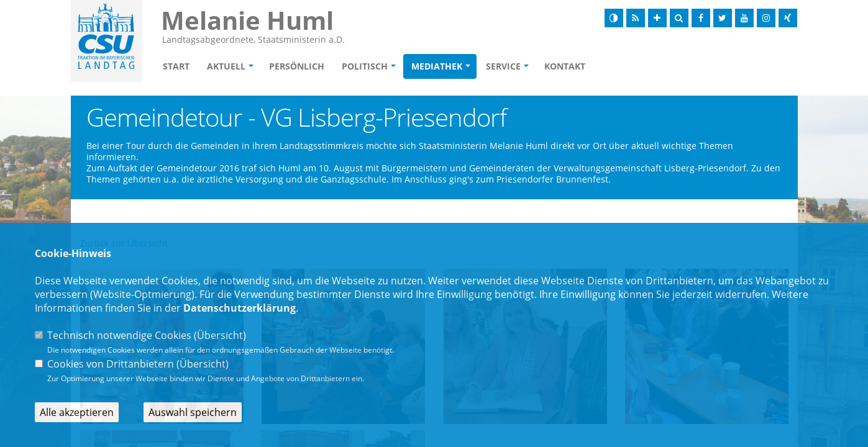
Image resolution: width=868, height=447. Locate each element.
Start (176, 66)
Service (503, 66)
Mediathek (437, 66)
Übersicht (220, 335)
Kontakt (565, 66)
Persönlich (297, 66)
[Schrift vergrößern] (657, 18)
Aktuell (226, 66)
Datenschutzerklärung (240, 308)
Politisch (365, 66)
